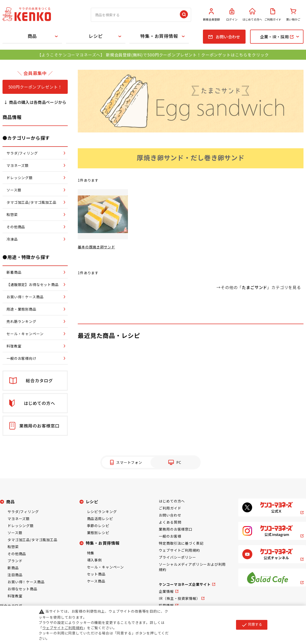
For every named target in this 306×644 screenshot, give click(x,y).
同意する (252, 625)
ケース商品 (96, 581)
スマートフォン (129, 462)
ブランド (15, 561)
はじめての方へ (252, 15)
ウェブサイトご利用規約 (179, 550)
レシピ (96, 36)
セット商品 (96, 574)
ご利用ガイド (273, 15)
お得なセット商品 (22, 589)
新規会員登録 (211, 15)
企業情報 (166, 591)
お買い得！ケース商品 (26, 582)
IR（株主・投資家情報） (179, 598)
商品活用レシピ (100, 519)
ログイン (232, 15)
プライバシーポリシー (177, 557)
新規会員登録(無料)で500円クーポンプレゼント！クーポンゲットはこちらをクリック (187, 55)
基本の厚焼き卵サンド (96, 247)
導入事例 (94, 560)
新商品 (13, 568)
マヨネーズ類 (19, 519)
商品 (32, 36)
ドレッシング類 (21, 526)
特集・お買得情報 (159, 36)
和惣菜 (13, 547)
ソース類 (15, 533)
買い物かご (293, 15)
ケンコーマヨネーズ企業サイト (185, 584)
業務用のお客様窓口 (176, 529)
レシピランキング (102, 512)
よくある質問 (170, 522)
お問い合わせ (170, 515)
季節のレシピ (98, 526)
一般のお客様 (170, 536)
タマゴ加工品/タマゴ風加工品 (32, 540)
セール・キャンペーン (105, 567)
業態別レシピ (98, 533)
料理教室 (15, 596)
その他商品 (17, 554)
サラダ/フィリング (23, 512)
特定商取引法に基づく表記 (181, 543)
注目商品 (15, 575)
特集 (91, 553)
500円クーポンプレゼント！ (35, 87)
